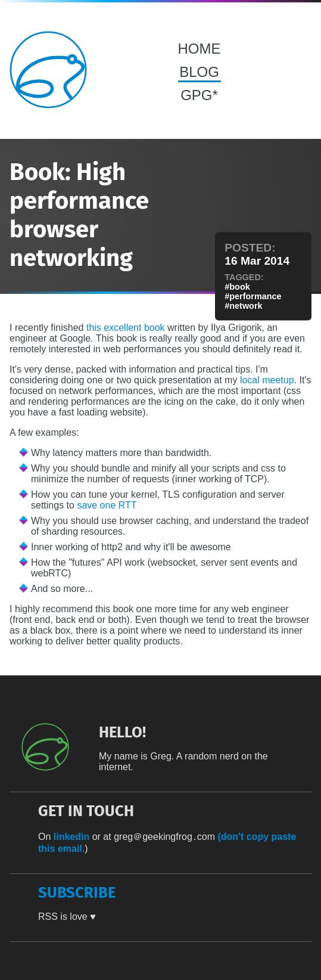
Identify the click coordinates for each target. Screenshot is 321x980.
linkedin (71, 837)
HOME (200, 49)
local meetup (267, 380)
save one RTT (107, 505)
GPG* (199, 95)
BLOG (199, 72)
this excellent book (126, 328)
